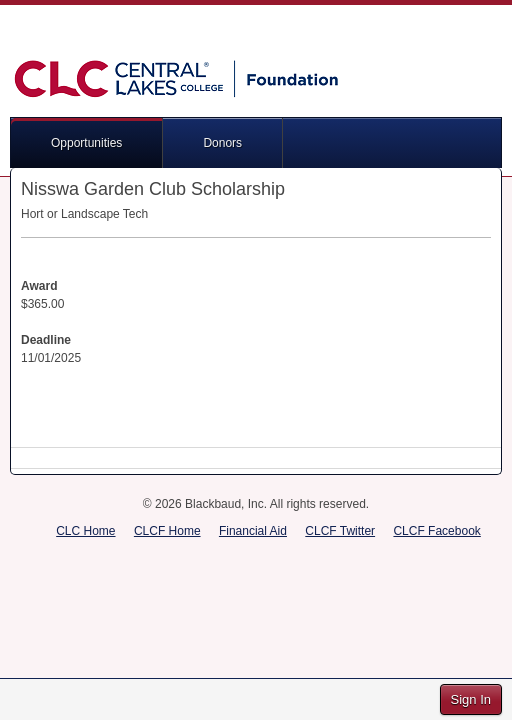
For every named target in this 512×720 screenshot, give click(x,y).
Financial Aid (253, 531)
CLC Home (85, 531)
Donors (222, 143)
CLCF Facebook (436, 531)
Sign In (471, 699)
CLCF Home (167, 531)
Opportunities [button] (86, 143)
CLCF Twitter (340, 531)
